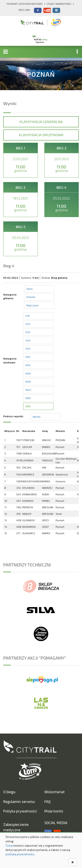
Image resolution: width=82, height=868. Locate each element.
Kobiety (31, 297)
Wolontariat (55, 792)
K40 (28, 340)
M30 (28, 382)
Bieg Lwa (24, 10)
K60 (28, 357)
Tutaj (9, 845)
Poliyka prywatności (20, 811)
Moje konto (54, 811)
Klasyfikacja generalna (41, 122)
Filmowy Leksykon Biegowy (25, 4)
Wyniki (37, 417)
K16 (28, 316)
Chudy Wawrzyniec (59, 4)
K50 (28, 348)
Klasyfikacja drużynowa (41, 135)
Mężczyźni (32, 305)
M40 (28, 390)
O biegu (9, 792)
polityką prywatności (20, 854)
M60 (28, 406)
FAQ (47, 801)
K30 (28, 332)
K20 (28, 324)
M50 (28, 398)
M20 (28, 373)
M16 (28, 365)
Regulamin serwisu (19, 801)
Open (30, 289)
